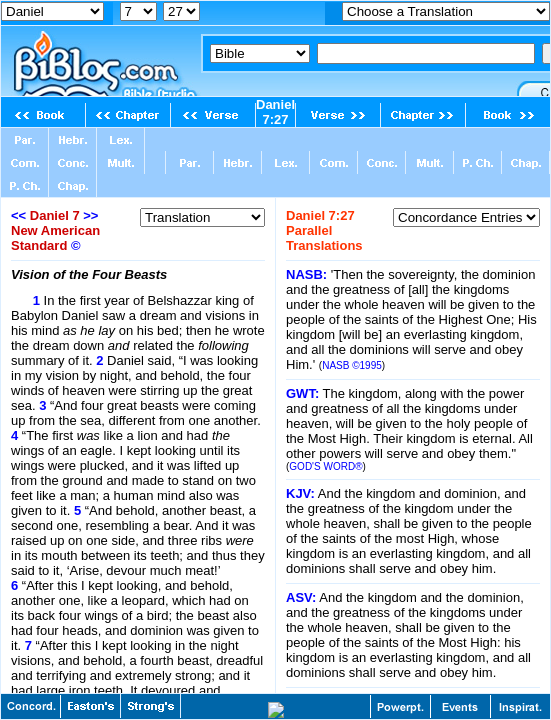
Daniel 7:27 (275, 112)
